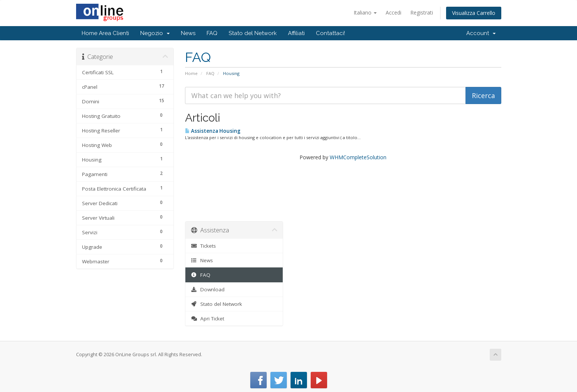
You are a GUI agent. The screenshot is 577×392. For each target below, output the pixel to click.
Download (208, 289)
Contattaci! (330, 33)
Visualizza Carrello (474, 13)
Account (481, 33)
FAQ (212, 33)
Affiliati (296, 33)
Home (191, 73)
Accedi (393, 12)
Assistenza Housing (213, 131)
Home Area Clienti (105, 33)
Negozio (155, 33)
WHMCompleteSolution (358, 157)
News (188, 33)
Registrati (422, 12)
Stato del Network (253, 33)
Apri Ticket (208, 319)
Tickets (203, 246)
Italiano (365, 12)
